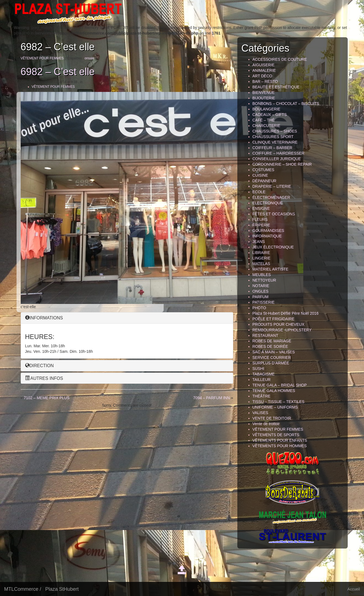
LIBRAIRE (261, 253)
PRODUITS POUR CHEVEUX (278, 324)
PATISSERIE (264, 302)
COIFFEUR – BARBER (273, 148)
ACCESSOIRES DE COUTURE (280, 59)
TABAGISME (264, 374)
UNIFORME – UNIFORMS (275, 407)
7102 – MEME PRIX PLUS (47, 398)
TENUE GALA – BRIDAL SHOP (280, 385)
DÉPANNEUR (265, 181)
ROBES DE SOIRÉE (270, 346)
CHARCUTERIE (266, 126)
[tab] (127, 318)
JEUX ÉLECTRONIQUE (273, 247)
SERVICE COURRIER (272, 357)
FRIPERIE (261, 225)
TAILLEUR (262, 380)
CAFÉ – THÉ (264, 120)
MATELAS (261, 264)
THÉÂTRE (261, 396)
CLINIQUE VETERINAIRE (275, 142)
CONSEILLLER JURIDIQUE (277, 159)
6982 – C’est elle (58, 72)
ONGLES (261, 291)
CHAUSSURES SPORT (273, 137)
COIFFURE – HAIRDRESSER (278, 153)
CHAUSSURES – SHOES (275, 131)
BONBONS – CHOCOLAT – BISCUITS (286, 104)
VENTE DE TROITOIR (272, 418)
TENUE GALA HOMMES (274, 391)
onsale (89, 58)
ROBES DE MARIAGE (272, 341)
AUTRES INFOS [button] (44, 378)
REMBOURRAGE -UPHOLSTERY (282, 330)
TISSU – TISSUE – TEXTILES (279, 402)
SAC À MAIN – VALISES (274, 352)
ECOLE (259, 192)
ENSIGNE (261, 208)
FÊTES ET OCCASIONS (274, 214)
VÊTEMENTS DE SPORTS (276, 435)
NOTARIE (261, 286)
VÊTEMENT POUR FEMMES (42, 58)
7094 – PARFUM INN (212, 398)
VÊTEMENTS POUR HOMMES (280, 446)
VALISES (260, 413)
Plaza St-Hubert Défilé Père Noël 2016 (286, 313)
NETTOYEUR (264, 280)
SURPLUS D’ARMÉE (271, 363)
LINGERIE (261, 258)
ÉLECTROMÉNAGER (271, 197)
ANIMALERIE (264, 70)
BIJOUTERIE (264, 98)
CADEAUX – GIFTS (270, 115)
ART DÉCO (262, 76)
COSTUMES (263, 170)
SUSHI (258, 369)
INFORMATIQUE (267, 236)
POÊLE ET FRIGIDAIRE (273, 319)
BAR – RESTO (265, 81)
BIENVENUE (264, 92)
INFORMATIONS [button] (44, 318)
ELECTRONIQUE (268, 203)
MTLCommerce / (23, 589)
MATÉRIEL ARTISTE (270, 269)
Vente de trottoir (266, 424)
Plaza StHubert (62, 589)
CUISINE (260, 175)
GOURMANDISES (268, 231)
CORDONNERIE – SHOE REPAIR (282, 164)
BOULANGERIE (266, 109)
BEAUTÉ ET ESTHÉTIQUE (276, 87)
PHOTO (259, 308)
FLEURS (260, 219)
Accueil (354, 589)
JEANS (259, 242)
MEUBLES (262, 275)
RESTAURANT (265, 335)
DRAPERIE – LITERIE (272, 186)
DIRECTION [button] (39, 366)
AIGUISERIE (264, 65)
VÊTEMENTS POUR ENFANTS (280, 440)
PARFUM (261, 297)
